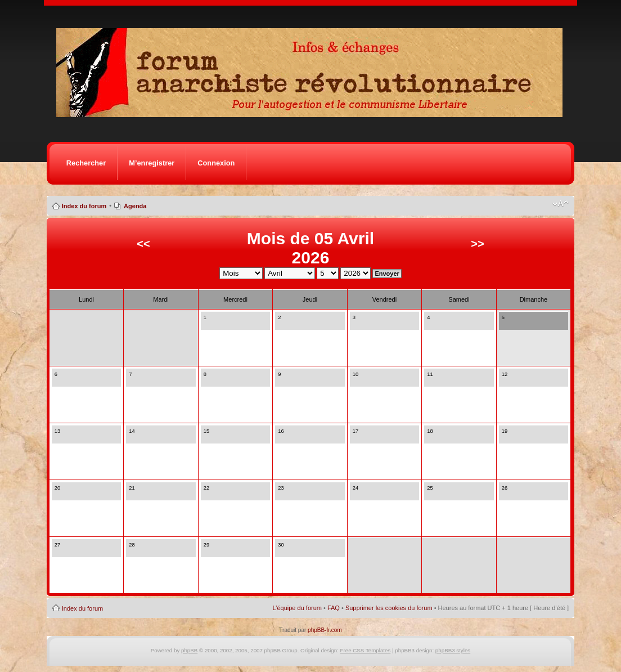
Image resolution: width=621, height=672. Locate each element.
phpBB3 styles (453, 650)
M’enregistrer (152, 163)
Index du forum (84, 206)
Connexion (216, 163)
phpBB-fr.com (325, 630)
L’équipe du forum (297, 608)
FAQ (334, 608)
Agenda (135, 206)
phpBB (189, 650)
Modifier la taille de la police (561, 204)
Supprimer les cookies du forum (389, 608)
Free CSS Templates (366, 650)
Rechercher (86, 163)
